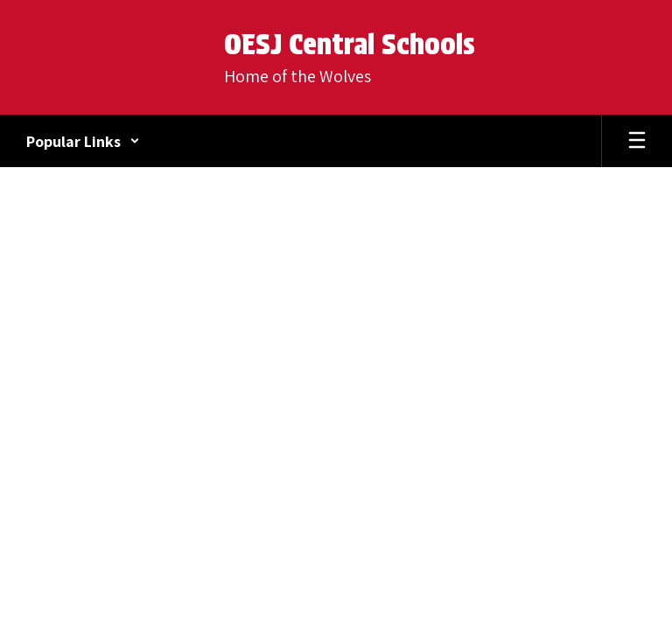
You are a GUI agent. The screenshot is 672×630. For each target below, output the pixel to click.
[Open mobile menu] (637, 141)
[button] (83, 141)
